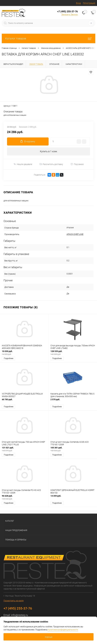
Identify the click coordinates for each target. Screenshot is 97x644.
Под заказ (77, 164)
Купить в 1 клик (48, 151)
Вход (78, 3)
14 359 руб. (73, 497)
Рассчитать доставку (51, 164)
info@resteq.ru (20, 615)
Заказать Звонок (70, 15)
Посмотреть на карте (14, 601)
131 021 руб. (24, 449)
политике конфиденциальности (63, 630)
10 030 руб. (24, 353)
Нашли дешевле (23, 164)
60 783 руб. (24, 401)
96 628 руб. (24, 497)
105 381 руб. (73, 449)
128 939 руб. (73, 353)
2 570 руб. (73, 401)
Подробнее (9, 358)
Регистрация (89, 3)
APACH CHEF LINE (75, 234)
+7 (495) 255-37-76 (67, 12)
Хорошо (49, 637)
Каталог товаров (48, 38)
